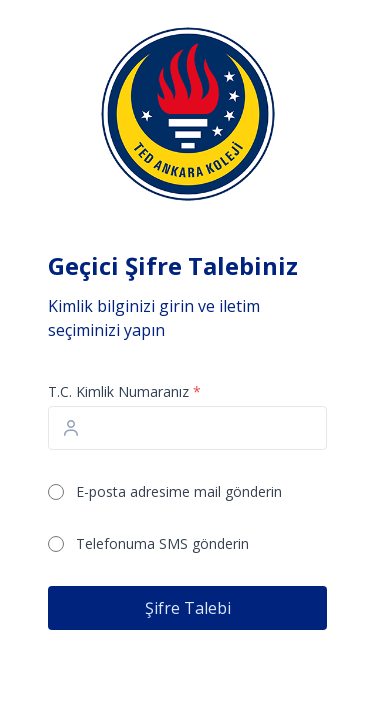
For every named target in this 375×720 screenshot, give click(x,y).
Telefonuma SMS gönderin (162, 543)
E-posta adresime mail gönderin (179, 491)
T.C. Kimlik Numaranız (124, 391)
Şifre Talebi (188, 608)
